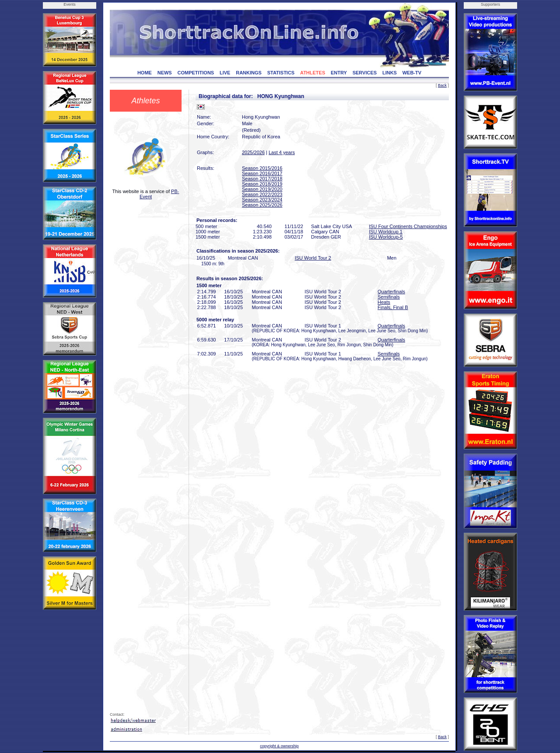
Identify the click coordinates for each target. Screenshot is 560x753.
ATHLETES (313, 73)
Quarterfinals (391, 292)
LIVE (225, 73)
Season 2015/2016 (262, 168)
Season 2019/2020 (262, 189)
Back (442, 85)
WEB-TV (412, 73)
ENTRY (339, 73)
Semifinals (389, 297)
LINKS (390, 73)
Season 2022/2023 (262, 194)
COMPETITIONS (196, 73)
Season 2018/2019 (262, 184)
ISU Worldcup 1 (386, 232)
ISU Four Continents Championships (408, 226)
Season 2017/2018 (262, 179)
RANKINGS (249, 73)
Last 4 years (282, 152)
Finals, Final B (393, 307)
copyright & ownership (279, 746)
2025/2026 (253, 152)
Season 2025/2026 (262, 205)
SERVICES (365, 73)
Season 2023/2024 (262, 200)
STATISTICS (281, 73)
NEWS (165, 73)
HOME (145, 73)
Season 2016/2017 (262, 173)
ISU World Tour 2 (313, 258)
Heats (384, 302)
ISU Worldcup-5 (386, 237)
